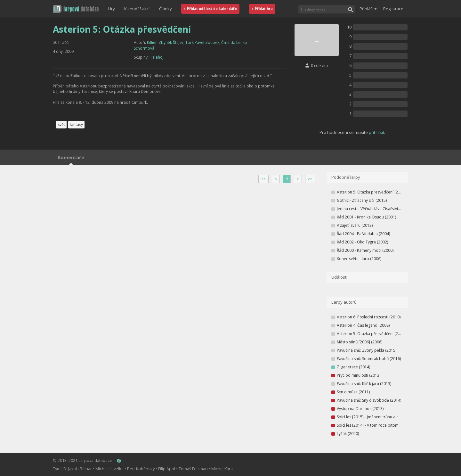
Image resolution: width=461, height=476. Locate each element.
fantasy (76, 124)
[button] (76, 9)
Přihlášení (369, 9)
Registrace (393, 9)
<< (263, 179)
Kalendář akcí (137, 9)
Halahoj (157, 57)
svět (61, 124)
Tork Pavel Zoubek (202, 42)
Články (165, 9)
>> (310, 179)
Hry (111, 9)
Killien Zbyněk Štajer (165, 42)
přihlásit (376, 132)
